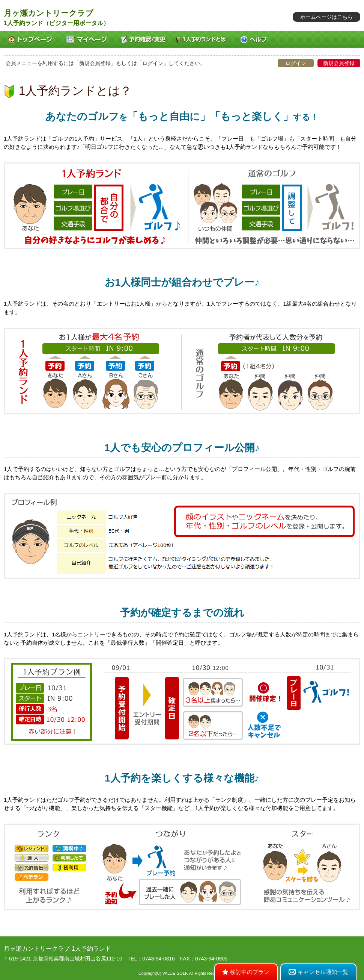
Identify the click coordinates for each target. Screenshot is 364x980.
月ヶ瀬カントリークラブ (49, 13)
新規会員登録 (339, 63)
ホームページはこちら (326, 17)
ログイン (296, 63)
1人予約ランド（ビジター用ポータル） (56, 23)
